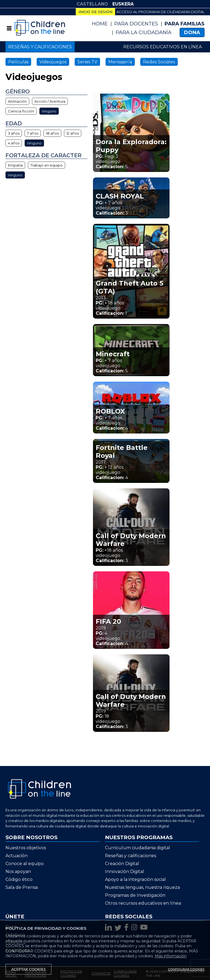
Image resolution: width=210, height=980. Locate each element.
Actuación (17, 856)
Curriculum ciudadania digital (138, 848)
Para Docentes (136, 24)
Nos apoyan (18, 871)
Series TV (87, 62)
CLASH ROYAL (120, 196)
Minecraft (113, 354)
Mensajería (120, 62)
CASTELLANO (92, 4)
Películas (18, 62)
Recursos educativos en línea (163, 47)
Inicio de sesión (95, 12)
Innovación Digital (125, 871)
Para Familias (185, 24)
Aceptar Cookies (28, 969)
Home (100, 24)
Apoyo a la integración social (135, 879)
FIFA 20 (108, 621)
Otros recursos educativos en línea (143, 903)
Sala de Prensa (22, 887)
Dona (192, 32)
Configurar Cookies (186, 969)
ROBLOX (110, 411)
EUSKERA (123, 4)
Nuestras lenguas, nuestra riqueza (142, 887)
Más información (171, 956)
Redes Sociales (159, 62)
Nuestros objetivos (26, 848)
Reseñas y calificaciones (40, 47)
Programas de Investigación (135, 895)
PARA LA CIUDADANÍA (144, 32)
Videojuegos (53, 62)
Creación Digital (122, 864)
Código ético (19, 879)
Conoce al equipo (25, 864)
